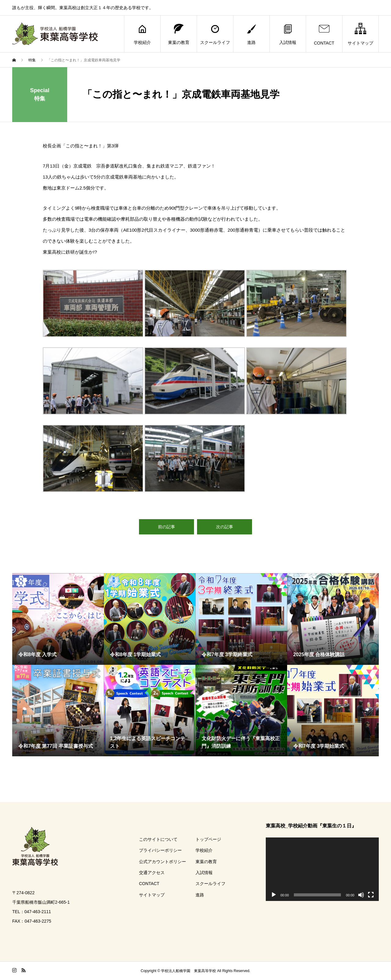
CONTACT (324, 34)
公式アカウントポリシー (163, 862)
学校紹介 (142, 34)
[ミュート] (361, 895)
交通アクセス (152, 873)
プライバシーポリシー (160, 850)
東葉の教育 (179, 34)
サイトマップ (360, 34)
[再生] (274, 895)
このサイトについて (158, 839)
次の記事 (225, 527)
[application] (322, 869)
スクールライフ (215, 34)
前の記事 (166, 527)
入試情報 (288, 34)
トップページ (208, 839)
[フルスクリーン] (371, 895)
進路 (251, 34)
